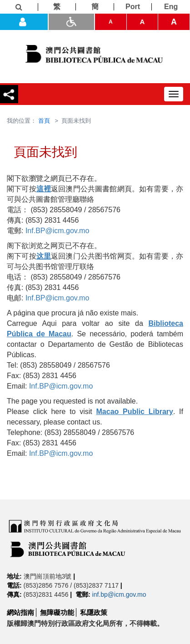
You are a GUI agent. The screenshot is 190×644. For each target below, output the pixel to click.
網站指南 (20, 612)
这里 (44, 256)
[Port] (133, 7)
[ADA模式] (71, 22)
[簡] (95, 7)
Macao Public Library (135, 412)
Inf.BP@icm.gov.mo (57, 231)
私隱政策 (94, 612)
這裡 (44, 189)
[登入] (24, 22)
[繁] (57, 7)
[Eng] (171, 7)
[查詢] (19, 7)
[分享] (9, 94)
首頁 (44, 121)
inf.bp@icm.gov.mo (119, 594)
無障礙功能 (57, 612)
